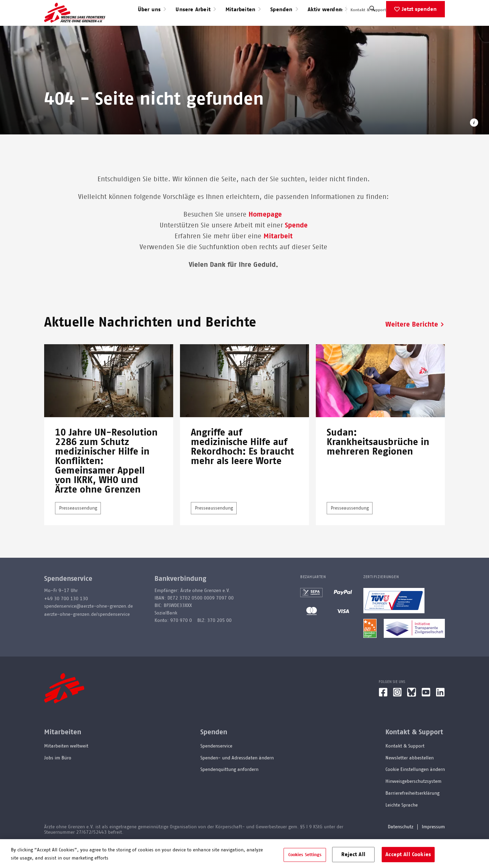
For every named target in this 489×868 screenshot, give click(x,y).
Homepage (266, 236)
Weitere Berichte (412, 346)
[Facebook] (383, 717)
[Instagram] (397, 717)
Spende (296, 247)
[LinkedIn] (440, 717)
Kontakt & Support (368, 10)
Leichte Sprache (402, 827)
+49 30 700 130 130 (66, 621)
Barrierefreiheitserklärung (412, 815)
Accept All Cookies (408, 854)
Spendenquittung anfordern (229, 791)
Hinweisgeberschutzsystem (413, 803)
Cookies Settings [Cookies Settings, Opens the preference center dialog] (305, 855)
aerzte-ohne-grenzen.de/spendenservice (87, 636)
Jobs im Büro (58, 780)
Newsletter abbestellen (410, 780)
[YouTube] (426, 717)
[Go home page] (75, 23)
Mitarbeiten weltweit (66, 768)
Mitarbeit (278, 258)
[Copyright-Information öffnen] (474, 145)
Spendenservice (216, 768)
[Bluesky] (412, 717)
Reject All (353, 854)
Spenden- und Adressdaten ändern (237, 780)
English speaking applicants (419, 10)
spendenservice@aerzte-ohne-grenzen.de (88, 628)
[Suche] (372, 32)
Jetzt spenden (419, 31)
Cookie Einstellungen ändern (415, 791)
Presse (337, 10)
